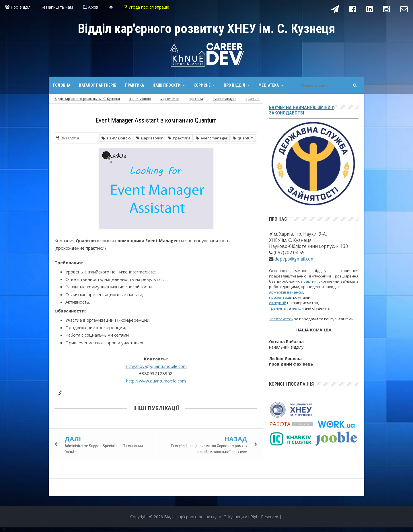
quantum (243, 138)
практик (309, 281)
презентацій (281, 297)
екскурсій (278, 303)
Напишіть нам (57, 7)
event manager (212, 138)
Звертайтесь (281, 319)
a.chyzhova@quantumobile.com (156, 366)
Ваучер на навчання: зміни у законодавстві (302, 110)
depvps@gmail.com (294, 259)
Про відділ (18, 7)
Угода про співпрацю (147, 7)
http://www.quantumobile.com (156, 381)
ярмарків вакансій (286, 292)
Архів (91, 7)
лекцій (298, 308)
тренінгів (277, 308)
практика (179, 138)
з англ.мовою (116, 138)
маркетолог (149, 138)
